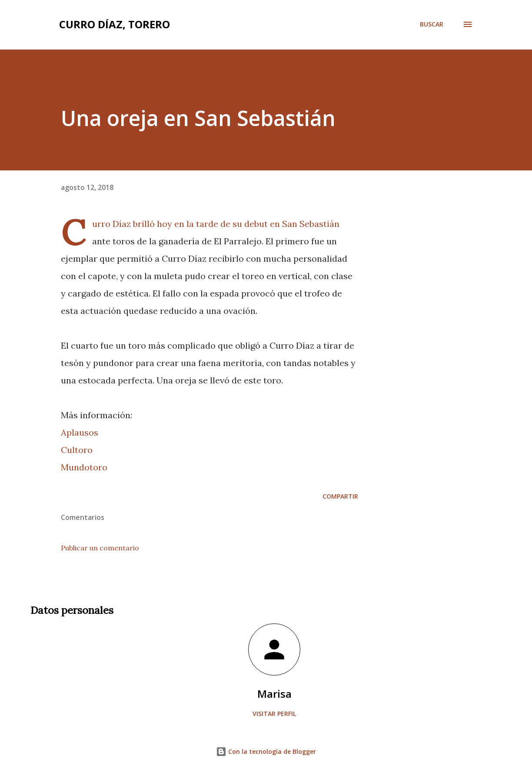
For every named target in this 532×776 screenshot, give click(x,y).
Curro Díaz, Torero (115, 24)
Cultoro (77, 450)
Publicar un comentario (100, 548)
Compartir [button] (340, 496)
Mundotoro (84, 467)
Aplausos (80, 432)
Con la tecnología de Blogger (266, 751)
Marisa (274, 694)
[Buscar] (432, 24)
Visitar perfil (274, 714)
